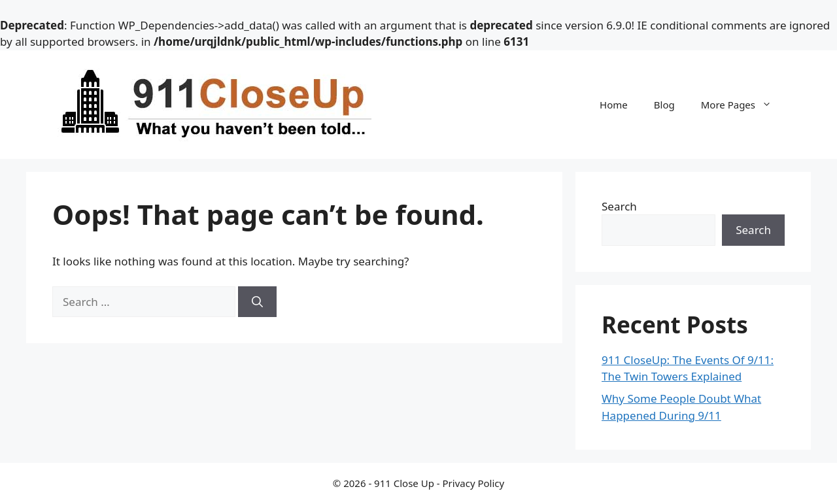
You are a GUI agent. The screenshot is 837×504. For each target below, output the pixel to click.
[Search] (257, 302)
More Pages (743, 105)
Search (619, 206)
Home (614, 105)
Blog (664, 105)
